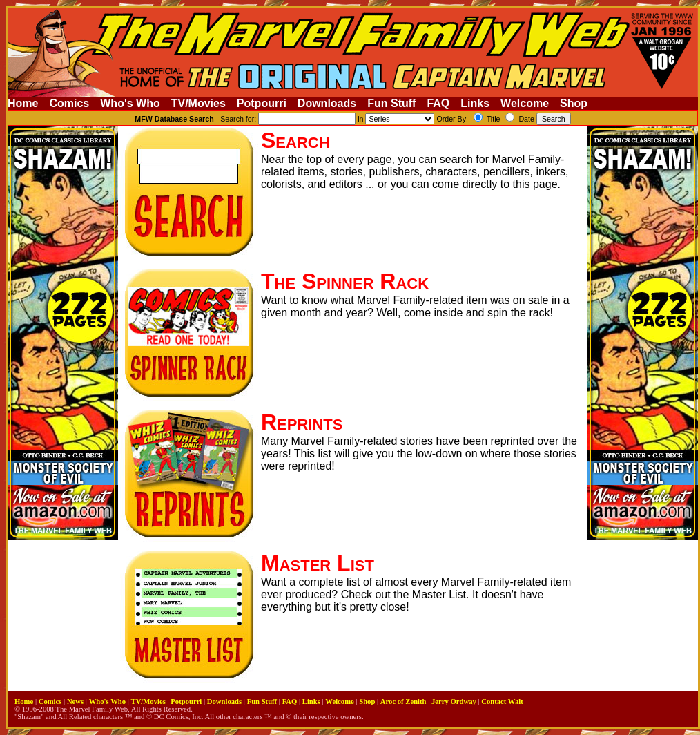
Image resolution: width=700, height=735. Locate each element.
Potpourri (262, 103)
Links (475, 103)
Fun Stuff (391, 103)
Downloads (327, 103)
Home (23, 103)
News (75, 701)
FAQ (438, 103)
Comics (69, 103)
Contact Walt (502, 701)
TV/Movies (198, 103)
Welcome (525, 103)
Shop (574, 103)
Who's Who (130, 103)
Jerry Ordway (454, 701)
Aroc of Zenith (404, 701)
